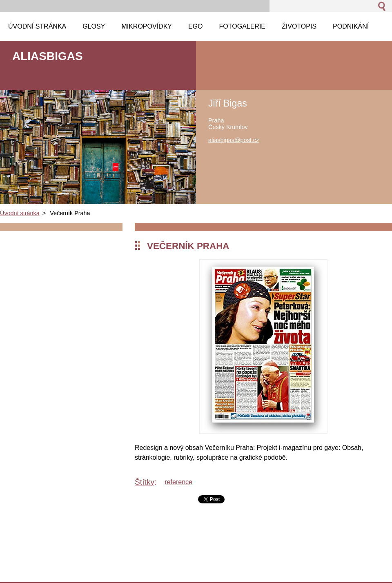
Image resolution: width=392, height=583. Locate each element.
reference (178, 482)
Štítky (145, 482)
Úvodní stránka (20, 213)
